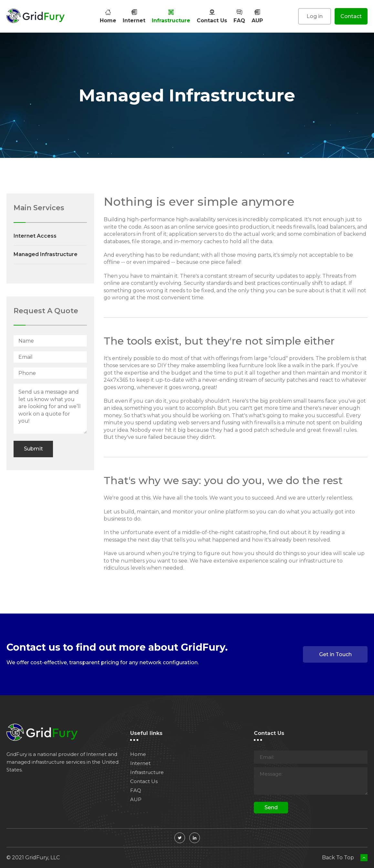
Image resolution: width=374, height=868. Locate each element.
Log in (315, 16)
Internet (134, 16)
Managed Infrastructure (46, 254)
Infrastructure (171, 16)
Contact (351, 16)
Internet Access (35, 236)
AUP (257, 16)
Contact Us (212, 16)
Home (108, 16)
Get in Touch (335, 654)
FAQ (239, 16)
